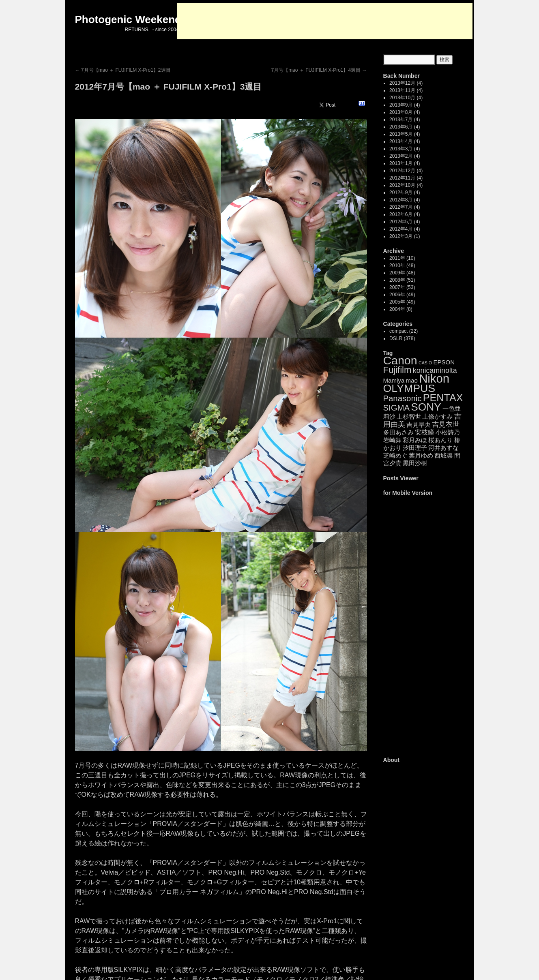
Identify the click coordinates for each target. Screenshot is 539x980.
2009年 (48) (402, 273)
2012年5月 (401, 222)
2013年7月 (401, 120)
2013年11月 (402, 90)
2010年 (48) (402, 265)
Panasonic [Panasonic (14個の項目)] (403, 398)
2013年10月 (402, 98)
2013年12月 (402, 83)
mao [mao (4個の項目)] (412, 380)
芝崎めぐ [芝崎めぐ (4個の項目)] (395, 455)
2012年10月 (402, 185)
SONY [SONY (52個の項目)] (426, 407)
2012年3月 (401, 236)
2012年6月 (401, 214)
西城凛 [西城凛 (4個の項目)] (443, 455)
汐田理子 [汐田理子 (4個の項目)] (415, 448)
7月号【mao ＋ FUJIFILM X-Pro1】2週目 (123, 70)
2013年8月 (401, 112)
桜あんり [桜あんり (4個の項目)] (440, 440)
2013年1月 (401, 163)
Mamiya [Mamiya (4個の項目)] (394, 380)
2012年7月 (401, 207)
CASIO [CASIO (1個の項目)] (425, 363)
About (392, 760)
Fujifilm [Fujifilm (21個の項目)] (397, 370)
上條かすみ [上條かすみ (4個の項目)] (437, 416)
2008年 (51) (402, 280)
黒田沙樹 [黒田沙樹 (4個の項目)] (415, 463)
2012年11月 (402, 178)
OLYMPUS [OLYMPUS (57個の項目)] (409, 388)
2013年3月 (401, 149)
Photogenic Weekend (128, 19)
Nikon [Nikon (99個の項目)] (434, 378)
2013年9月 (401, 105)
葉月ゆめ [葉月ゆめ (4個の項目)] (421, 455)
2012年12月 (402, 171)
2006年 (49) (402, 295)
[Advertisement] (325, 21)
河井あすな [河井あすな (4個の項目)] (443, 448)
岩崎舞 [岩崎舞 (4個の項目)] (392, 440)
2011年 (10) (402, 258)
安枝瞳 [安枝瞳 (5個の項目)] (425, 432)
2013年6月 (401, 127)
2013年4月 (401, 141)
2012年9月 (401, 193)
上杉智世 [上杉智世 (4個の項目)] (409, 416)
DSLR (396, 338)
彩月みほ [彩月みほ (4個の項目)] (415, 440)
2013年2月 (401, 156)
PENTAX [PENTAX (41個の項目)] (443, 398)
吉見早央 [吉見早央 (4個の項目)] (419, 425)
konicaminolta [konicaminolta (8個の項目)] (435, 370)
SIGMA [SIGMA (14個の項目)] (396, 408)
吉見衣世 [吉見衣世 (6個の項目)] (446, 425)
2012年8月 (401, 200)
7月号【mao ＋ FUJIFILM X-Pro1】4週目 (319, 70)
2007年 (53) (402, 287)
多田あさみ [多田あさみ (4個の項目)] (398, 432)
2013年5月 (401, 134)
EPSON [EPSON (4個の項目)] (444, 362)
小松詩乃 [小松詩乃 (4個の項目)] (448, 432)
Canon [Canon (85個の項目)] (400, 360)
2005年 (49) (402, 302)
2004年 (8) (401, 309)
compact (398, 331)
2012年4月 (401, 229)
